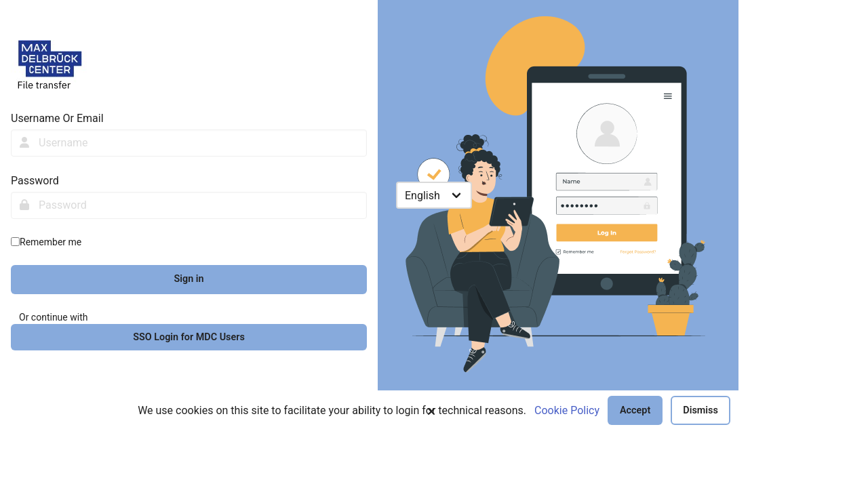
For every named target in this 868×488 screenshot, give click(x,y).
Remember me (51, 242)
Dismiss (701, 410)
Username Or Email (57, 118)
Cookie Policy (567, 410)
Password (35, 181)
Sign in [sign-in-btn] (189, 279)
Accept (635, 410)
